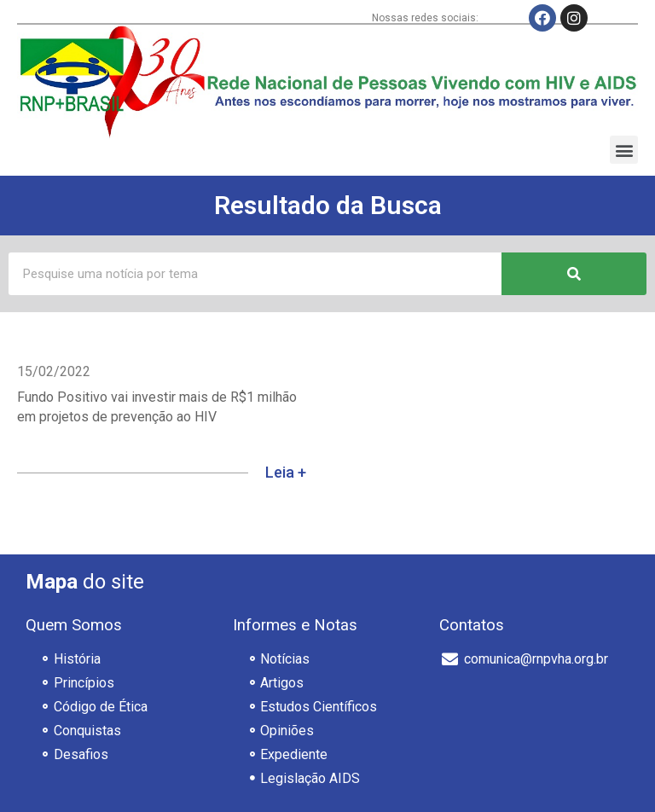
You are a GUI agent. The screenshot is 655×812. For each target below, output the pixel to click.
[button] (624, 150)
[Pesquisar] (574, 274)
